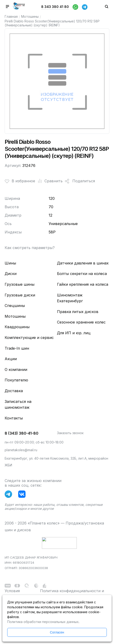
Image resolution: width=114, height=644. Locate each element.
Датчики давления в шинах (83, 263)
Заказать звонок (70, 433)
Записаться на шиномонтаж (18, 405)
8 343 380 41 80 (55, 7)
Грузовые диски (20, 295)
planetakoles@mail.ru (21, 450)
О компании (16, 370)
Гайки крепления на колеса (83, 284)
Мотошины (30, 16)
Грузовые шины (20, 284)
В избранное (20, 181)
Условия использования (19, 594)
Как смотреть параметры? (30, 248)
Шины (10, 263)
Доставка (14, 391)
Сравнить (49, 181)
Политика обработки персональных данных (43, 622)
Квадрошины (17, 327)
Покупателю (16, 380)
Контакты (14, 418)
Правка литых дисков (78, 312)
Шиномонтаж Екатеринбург (70, 298)
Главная (11, 16)
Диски (11, 274)
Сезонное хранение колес (81, 322)
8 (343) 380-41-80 (22, 433)
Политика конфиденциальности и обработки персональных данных (72, 594)
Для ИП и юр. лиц (74, 333)
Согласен (57, 632)
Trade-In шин (17, 348)
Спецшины (15, 306)
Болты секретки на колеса (82, 274)
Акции (11, 359)
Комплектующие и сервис (29, 338)
